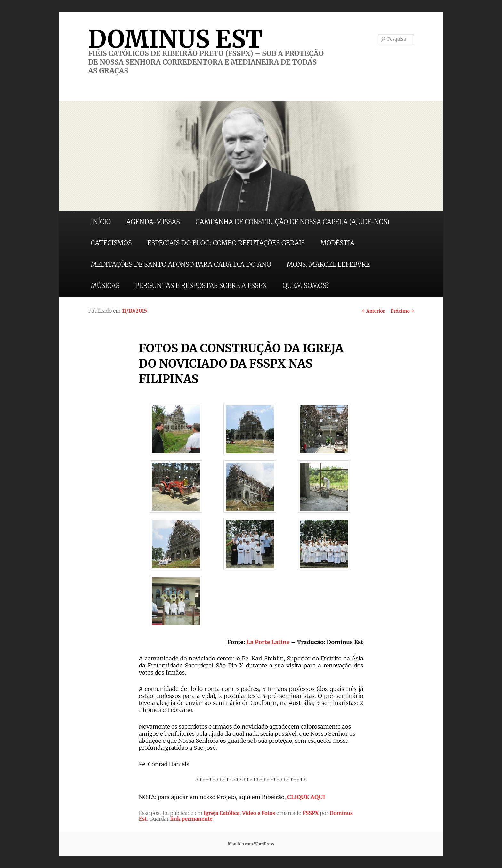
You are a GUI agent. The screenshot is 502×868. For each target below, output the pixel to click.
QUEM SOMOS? (306, 286)
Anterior (373, 311)
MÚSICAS (105, 286)
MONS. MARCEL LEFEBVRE (328, 264)
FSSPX (311, 813)
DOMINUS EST (175, 39)
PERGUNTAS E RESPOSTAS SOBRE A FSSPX (201, 286)
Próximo (402, 311)
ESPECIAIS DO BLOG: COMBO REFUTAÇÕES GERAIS (226, 243)
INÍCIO (101, 222)
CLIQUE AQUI (306, 797)
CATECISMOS (111, 243)
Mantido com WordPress (251, 844)
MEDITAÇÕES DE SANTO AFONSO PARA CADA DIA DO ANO (181, 264)
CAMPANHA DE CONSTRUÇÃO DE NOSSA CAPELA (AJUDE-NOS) (293, 222)
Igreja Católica (222, 813)
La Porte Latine (268, 642)
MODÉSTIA (337, 243)
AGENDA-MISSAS (153, 222)
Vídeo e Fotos (259, 813)
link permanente (191, 819)
